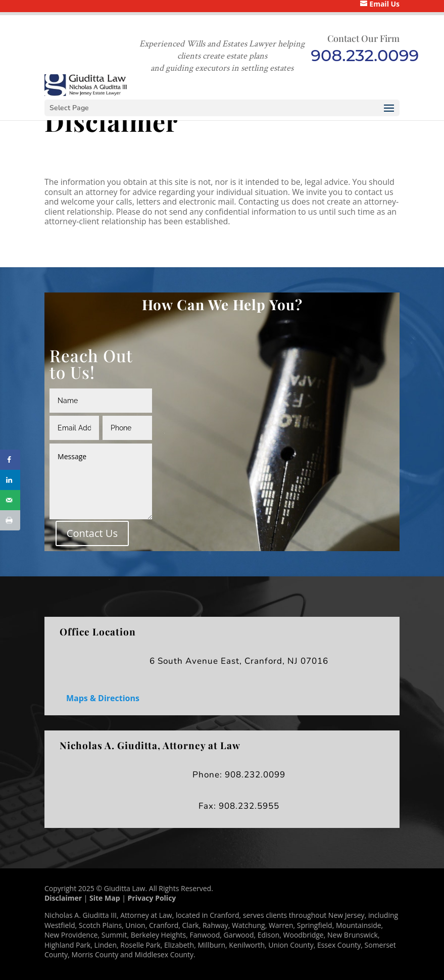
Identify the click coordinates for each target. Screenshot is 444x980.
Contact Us (92, 533)
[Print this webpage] (10, 520)
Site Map (105, 898)
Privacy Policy (152, 898)
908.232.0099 (365, 55)
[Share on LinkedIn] (10, 480)
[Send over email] (10, 500)
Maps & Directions (103, 698)
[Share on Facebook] (10, 460)
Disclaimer (63, 898)
